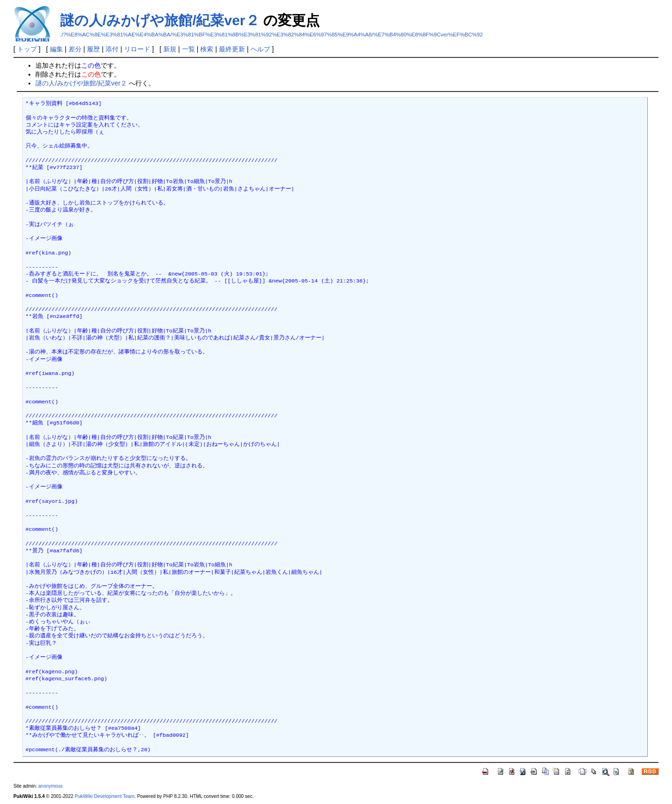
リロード (137, 49)
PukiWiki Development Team (105, 796)
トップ (27, 49)
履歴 (93, 49)
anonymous (50, 786)
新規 (170, 49)
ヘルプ (260, 49)
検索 (207, 49)
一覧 (189, 49)
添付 (112, 49)
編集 (56, 49)
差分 (75, 49)
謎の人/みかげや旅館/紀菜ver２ (160, 20)
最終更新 (232, 49)
